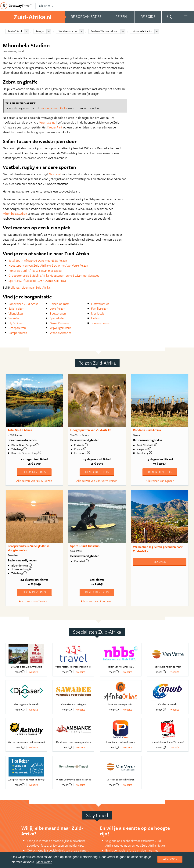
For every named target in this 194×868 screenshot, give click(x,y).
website (34, 672)
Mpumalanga (47, 122)
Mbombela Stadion (142, 31)
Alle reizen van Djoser (160, 481)
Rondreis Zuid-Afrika (147, 430)
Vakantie (14, 318)
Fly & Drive (16, 323)
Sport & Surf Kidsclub (85, 546)
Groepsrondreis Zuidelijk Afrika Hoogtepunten (29, 548)
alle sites (47, 6)
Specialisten (58, 318)
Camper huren (18, 333)
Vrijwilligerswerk (60, 328)
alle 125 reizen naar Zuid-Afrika (30, 287)
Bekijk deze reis (34, 472)
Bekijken (160, 562)
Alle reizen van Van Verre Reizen (97, 481)
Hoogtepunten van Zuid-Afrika (91, 430)
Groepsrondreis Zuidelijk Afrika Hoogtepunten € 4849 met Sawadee (54, 276)
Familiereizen (100, 308)
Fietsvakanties (100, 304)
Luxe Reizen (57, 308)
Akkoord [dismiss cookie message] (170, 859)
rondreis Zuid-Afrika (54, 108)
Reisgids (40, 31)
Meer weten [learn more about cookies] (44, 862)
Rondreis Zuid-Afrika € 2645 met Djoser (36, 271)
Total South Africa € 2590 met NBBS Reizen (38, 261)
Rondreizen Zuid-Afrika (23, 304)
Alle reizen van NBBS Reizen (34, 481)
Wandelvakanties (61, 333)
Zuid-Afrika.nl (15, 31)
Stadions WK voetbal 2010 (105, 31)
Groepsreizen (17, 328)
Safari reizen (16, 308)
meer (20, 672)
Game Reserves (60, 323)
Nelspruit (55, 174)
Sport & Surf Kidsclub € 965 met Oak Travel (38, 281)
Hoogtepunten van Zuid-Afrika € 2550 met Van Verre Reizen (48, 265)
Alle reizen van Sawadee (34, 601)
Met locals (98, 313)
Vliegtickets (16, 313)
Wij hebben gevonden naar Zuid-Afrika (158, 549)
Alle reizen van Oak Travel (97, 601)
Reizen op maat (60, 304)
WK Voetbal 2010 (68, 31)
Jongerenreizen (101, 323)
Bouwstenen (58, 313)
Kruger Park (55, 127)
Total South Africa (20, 430)
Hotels (95, 318)
